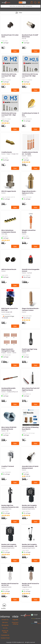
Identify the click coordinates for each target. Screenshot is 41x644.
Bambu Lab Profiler (5, 632)
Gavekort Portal (5, 638)
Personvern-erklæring (15, 623)
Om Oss (5, 628)
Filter (21, 13)
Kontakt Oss (5, 620)
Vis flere (3, 609)
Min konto (5, 622)
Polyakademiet (5, 635)
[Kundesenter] (35, 2)
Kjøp (15, 51)
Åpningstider (5, 625)
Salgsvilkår (15, 620)
